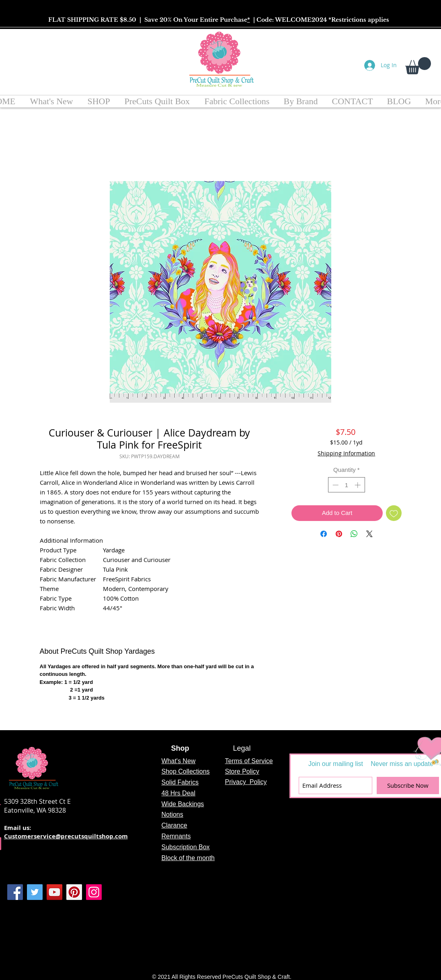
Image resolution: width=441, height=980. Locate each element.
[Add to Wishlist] (394, 513)
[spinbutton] (346, 485)
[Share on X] (369, 534)
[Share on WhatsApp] (354, 534)
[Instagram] (94, 892)
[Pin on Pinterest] (339, 534)
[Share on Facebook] (324, 534)
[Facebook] (15, 892)
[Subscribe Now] (408, 785)
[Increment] (358, 485)
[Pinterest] (74, 892)
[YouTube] (54, 892)
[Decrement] (335, 485)
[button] (418, 66)
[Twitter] (35, 892)
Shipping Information (346, 453)
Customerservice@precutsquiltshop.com (66, 836)
